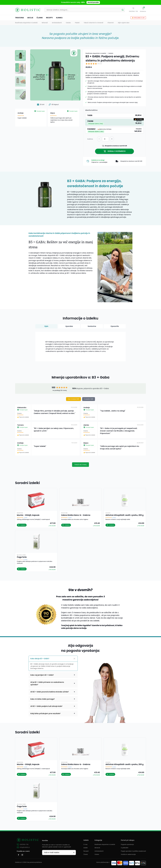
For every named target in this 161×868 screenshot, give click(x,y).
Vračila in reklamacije (128, 854)
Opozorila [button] (115, 327)
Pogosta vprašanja (127, 844)
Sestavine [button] (92, 327)
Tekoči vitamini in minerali (94, 23)
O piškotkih (125, 848)
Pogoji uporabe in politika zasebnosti (133, 851)
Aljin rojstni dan (124, 23)
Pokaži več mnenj (80, 465)
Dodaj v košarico (115, 152)
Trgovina (19, 18)
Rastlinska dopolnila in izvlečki (26, 23)
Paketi (77, 23)
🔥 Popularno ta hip (138, 18)
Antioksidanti (57, 23)
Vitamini (111, 23)
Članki (40, 18)
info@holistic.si (23, 847)
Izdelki (86, 848)
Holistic (111, 54)
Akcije (30, 18)
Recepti (49, 18)
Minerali (45, 23)
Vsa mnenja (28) (73, 399)
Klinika (59, 18)
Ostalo (68, 23)
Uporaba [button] (69, 327)
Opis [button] (46, 327)
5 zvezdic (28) (89, 399)
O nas (85, 844)
